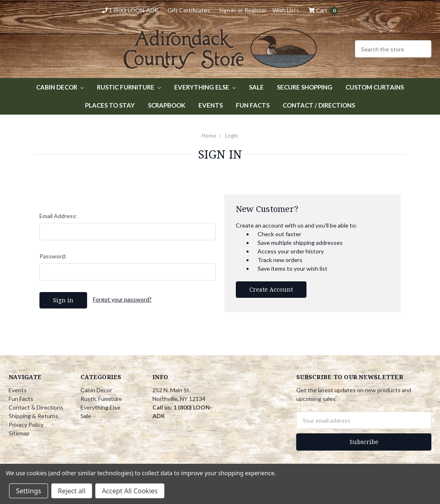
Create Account (271, 289)
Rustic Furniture (129, 87)
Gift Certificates (189, 10)
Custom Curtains (375, 87)
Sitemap (19, 433)
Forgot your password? (122, 299)
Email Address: (58, 216)
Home (209, 136)
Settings (29, 491)
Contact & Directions (36, 407)
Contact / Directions (319, 105)
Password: (53, 256)
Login (232, 136)
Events (211, 105)
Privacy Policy (26, 425)
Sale (256, 87)
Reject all (72, 491)
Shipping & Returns (33, 416)
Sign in (227, 10)
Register (256, 10)
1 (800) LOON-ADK (130, 10)
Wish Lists (286, 10)
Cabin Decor (60, 87)
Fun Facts (253, 105)
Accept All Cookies (130, 491)
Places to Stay (110, 105)
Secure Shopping (305, 87)
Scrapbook (167, 105)
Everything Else (205, 87)
